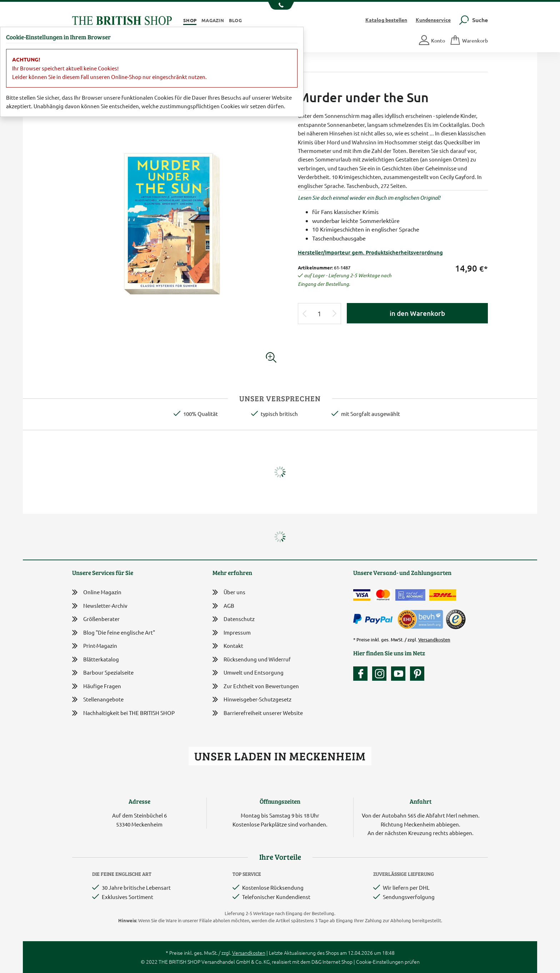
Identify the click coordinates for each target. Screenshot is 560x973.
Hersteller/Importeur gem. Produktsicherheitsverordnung (370, 252)
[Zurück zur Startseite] (122, 19)
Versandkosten (434, 640)
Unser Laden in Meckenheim (280, 756)
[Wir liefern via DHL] (443, 595)
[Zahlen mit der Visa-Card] (362, 595)
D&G (316, 962)
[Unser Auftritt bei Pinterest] (417, 674)
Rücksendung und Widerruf (252, 660)
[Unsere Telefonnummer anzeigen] (280, 6)
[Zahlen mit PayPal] (375, 619)
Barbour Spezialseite (103, 673)
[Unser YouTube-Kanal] (400, 674)
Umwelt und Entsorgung (248, 673)
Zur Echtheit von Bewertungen (256, 687)
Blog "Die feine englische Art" (114, 633)
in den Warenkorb (417, 313)
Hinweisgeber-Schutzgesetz (252, 700)
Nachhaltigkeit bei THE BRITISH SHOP (123, 713)
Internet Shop (337, 962)
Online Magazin (97, 592)
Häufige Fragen (97, 686)
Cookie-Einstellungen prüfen (388, 962)
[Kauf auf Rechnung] (410, 595)
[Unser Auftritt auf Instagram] (381, 674)
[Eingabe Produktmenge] (320, 314)
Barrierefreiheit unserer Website (258, 713)
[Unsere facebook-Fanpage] (362, 674)
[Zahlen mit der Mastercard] (383, 595)
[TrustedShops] (456, 619)
